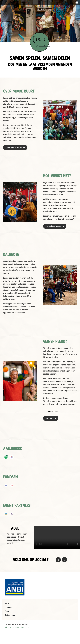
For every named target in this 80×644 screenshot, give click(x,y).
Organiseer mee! (53, 226)
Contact (8, 607)
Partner (49, 418)
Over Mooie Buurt (14, 148)
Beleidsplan (10, 615)
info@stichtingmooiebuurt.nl (17, 627)
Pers (7, 611)
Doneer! (49, 411)
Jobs (7, 603)
